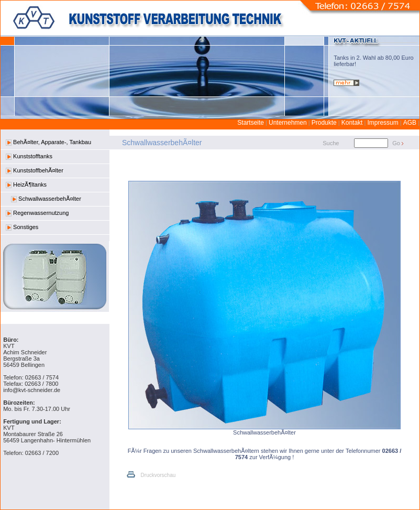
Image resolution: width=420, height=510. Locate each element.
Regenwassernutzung (37, 213)
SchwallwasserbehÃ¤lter (46, 199)
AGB (410, 123)
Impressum (383, 123)
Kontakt (352, 123)
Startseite (251, 123)
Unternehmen (288, 123)
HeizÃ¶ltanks (26, 185)
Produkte (324, 123)
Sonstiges (22, 227)
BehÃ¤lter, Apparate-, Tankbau (48, 142)
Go (396, 143)
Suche (331, 143)
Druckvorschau (151, 475)
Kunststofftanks (29, 156)
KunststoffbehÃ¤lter (35, 171)
